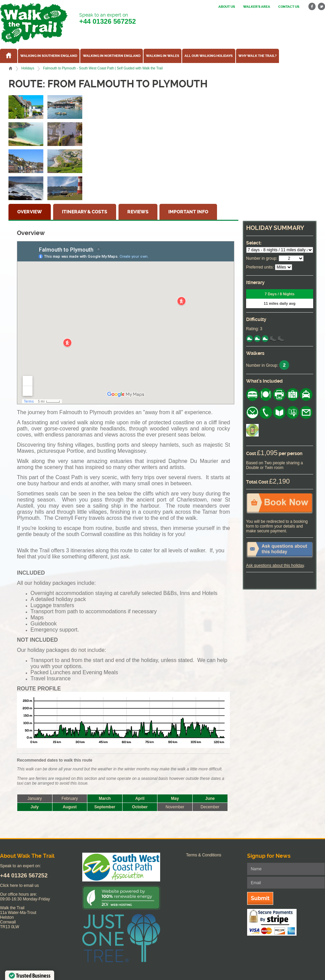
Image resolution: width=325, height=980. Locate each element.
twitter (321, 7)
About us (227, 7)
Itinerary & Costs (85, 212)
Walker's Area (257, 7)
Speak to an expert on (107, 19)
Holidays (28, 68)
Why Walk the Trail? (257, 56)
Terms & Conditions (204, 855)
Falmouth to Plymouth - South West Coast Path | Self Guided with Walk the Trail (103, 68)
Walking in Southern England (49, 56)
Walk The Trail (34, 23)
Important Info (188, 212)
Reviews (138, 212)
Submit (260, 898)
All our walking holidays (209, 56)
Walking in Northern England (112, 56)
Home (10, 68)
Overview (30, 212)
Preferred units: (260, 267)
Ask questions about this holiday (275, 566)
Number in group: (262, 258)
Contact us (289, 7)
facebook (312, 7)
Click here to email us (19, 886)
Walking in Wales (162, 56)
